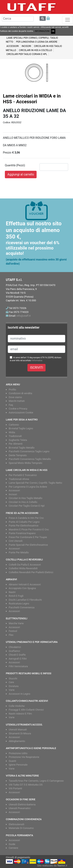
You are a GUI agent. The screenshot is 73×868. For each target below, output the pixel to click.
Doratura (14, 686)
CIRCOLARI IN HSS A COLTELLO (35, 50)
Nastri (12, 592)
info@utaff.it (24, 316)
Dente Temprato (18, 455)
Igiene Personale (18, 765)
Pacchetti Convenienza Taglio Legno (29, 451)
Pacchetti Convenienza (22, 607)
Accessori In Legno (19, 694)
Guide (12, 844)
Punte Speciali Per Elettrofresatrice (28, 545)
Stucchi (13, 678)
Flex (11, 635)
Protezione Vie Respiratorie (24, 757)
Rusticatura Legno (19, 603)
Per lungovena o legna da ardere (37, 42)
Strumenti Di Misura (20, 733)
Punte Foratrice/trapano (22, 533)
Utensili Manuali (18, 730)
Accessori (13, 46)
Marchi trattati (17, 401)
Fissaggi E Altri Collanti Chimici (26, 710)
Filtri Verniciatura (18, 666)
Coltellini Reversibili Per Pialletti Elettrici (31, 572)
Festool (13, 631)
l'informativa (37, 360)
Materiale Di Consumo (21, 828)
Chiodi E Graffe (17, 655)
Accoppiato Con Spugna (22, 588)
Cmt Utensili (16, 541)
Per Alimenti (16, 444)
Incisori (26, 46)
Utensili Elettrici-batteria (22, 804)
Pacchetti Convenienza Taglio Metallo (30, 459)
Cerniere (13, 848)
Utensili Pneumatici (20, 808)
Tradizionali (15, 436)
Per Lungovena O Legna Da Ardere (28, 487)
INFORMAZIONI (42, 31)
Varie (12, 690)
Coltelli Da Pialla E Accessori (25, 565)
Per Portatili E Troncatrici (23, 475)
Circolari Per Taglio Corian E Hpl (27, 506)
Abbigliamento (17, 741)
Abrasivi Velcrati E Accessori (25, 584)
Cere (11, 682)
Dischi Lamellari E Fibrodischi (25, 600)
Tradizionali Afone (19, 479)
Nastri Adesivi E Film (20, 714)
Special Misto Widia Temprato (26, 463)
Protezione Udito (18, 753)
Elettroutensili (16, 824)
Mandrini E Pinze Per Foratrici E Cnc (29, 529)
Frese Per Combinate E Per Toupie (28, 537)
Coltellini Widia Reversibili (23, 568)
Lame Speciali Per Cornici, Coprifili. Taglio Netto (35, 483)
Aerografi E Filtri (18, 659)
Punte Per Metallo (19, 552)
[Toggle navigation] (68, 20)
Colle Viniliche (17, 706)
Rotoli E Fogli (16, 596)
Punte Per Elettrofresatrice (24, 526)
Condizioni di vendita (20, 393)
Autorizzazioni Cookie (21, 413)
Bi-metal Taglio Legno (21, 428)
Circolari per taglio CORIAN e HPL (27, 54)
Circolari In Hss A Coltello (23, 502)
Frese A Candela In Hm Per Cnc (26, 518)
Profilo (12, 390)
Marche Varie (16, 623)
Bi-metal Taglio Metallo (22, 448)
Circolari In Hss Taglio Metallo (26, 498)
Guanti (12, 761)
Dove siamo (15, 397)
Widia (12, 432)
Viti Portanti (15, 788)
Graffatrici (14, 651)
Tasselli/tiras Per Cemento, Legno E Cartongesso (36, 781)
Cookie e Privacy (18, 409)
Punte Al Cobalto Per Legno (24, 522)
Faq (11, 405)
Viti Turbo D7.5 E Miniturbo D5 (26, 785)
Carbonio (14, 425)
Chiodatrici (15, 647)
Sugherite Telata (18, 440)
